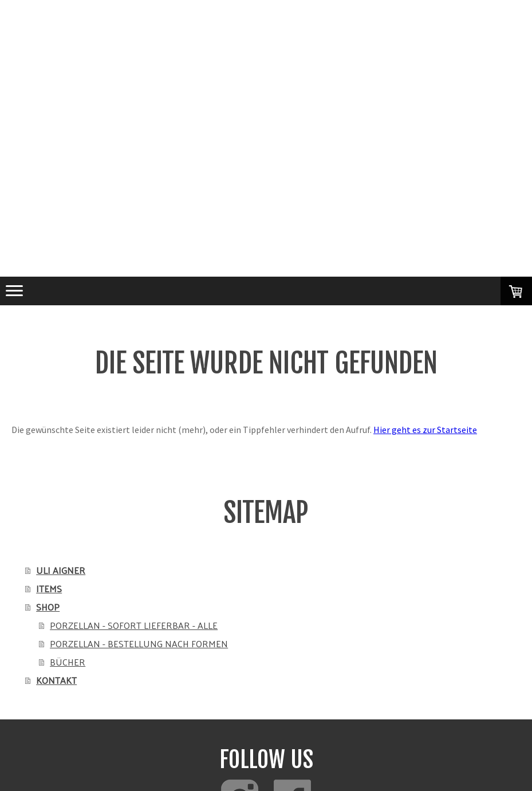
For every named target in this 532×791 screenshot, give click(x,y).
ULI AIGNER (61, 570)
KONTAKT (56, 680)
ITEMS (49, 589)
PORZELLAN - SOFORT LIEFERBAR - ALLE (134, 625)
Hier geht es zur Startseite (425, 430)
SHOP (48, 607)
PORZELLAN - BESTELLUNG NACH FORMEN (139, 644)
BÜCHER (68, 662)
